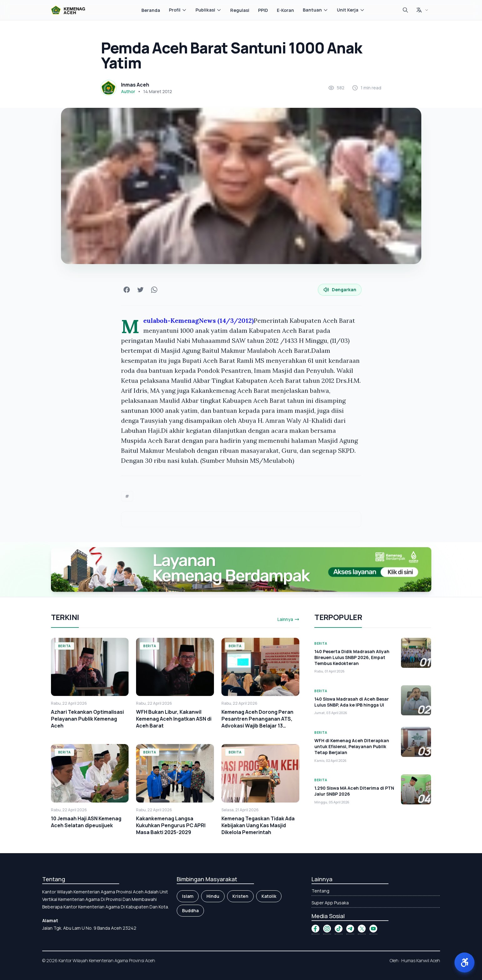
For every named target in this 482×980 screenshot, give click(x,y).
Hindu (213, 896)
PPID (263, 10)
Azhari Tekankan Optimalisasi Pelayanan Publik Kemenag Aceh (87, 719)
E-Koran (285, 10)
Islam (188, 896)
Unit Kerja (351, 10)
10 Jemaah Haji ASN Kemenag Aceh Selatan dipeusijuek (86, 822)
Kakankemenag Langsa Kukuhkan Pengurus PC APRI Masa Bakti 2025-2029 (171, 825)
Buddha (190, 910)
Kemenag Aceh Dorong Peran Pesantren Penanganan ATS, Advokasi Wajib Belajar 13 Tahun (257, 722)
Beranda (151, 10)
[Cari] (405, 10)
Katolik (269, 896)
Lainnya (288, 619)
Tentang (320, 891)
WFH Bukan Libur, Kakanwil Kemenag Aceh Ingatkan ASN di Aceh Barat (174, 719)
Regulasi (240, 10)
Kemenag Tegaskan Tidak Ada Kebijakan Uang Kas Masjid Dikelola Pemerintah (258, 825)
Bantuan (315, 10)
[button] (464, 962)
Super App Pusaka (330, 903)
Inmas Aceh (135, 85)
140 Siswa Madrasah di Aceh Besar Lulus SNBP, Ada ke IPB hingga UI (352, 702)
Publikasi (208, 10)
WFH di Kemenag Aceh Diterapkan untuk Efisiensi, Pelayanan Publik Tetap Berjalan (352, 747)
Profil (178, 10)
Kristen (240, 896)
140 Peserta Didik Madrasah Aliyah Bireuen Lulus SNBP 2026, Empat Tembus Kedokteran (352, 657)
